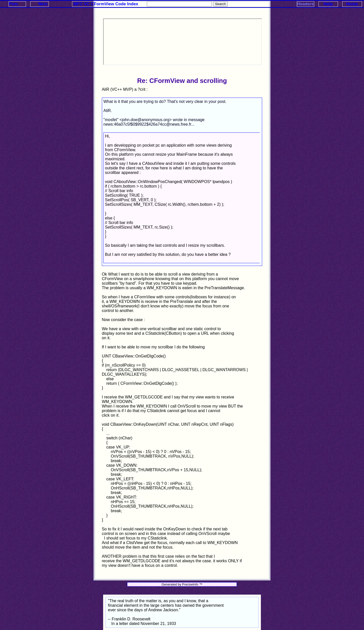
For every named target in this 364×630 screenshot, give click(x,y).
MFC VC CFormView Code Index (106, 4)
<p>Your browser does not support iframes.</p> (183, 42)
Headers (305, 4)
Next (43, 4)
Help (328, 4)
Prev (13, 4)
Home (352, 4)
